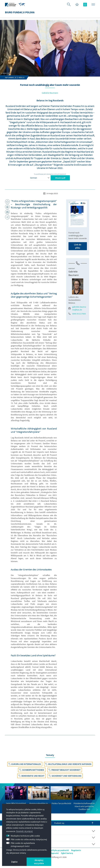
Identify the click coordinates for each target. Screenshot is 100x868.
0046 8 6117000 (77, 314)
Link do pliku (78, 246)
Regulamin (76, 850)
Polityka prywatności (59, 850)
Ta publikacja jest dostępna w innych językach (50, 174)
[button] (3, 787)
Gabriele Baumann (50, 93)
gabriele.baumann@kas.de (77, 308)
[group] (16, 798)
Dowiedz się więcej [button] (24, 831)
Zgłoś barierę (67, 853)
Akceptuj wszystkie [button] (39, 862)
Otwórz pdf (60, 178)
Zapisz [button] (14, 862)
